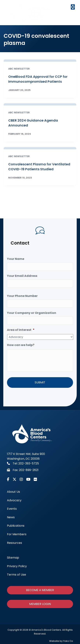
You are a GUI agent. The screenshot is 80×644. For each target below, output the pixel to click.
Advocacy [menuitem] (14, 500)
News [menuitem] (11, 517)
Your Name (16, 259)
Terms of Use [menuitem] (17, 575)
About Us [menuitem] (13, 492)
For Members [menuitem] (17, 534)
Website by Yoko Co (61, 641)
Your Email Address (22, 276)
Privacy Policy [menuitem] (17, 566)
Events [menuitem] (12, 509)
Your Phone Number (22, 296)
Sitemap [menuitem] (13, 558)
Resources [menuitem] (14, 543)
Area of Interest (21, 330)
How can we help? (21, 345)
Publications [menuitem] (16, 526)
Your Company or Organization (32, 313)
